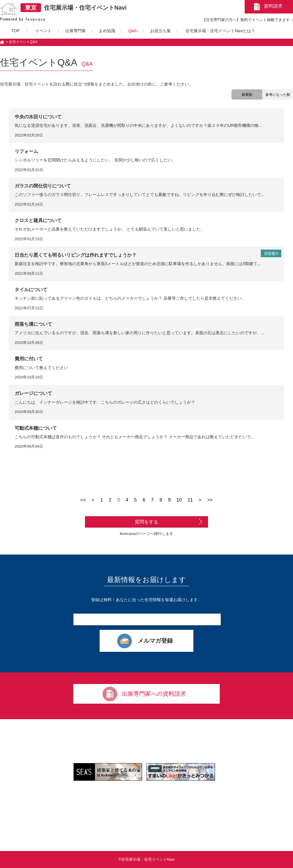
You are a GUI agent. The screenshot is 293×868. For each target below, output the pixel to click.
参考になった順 (278, 95)
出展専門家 (76, 31)
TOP (15, 31)
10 (179, 500)
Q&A (133, 31)
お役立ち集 (161, 31)
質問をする (146, 522)
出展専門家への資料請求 (154, 694)
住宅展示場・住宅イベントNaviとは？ (220, 31)
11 (190, 500)
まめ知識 (107, 31)
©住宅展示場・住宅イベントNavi (146, 859)
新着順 (247, 95)
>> (210, 500)
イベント (43, 31)
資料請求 (273, 6)
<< (83, 500)
